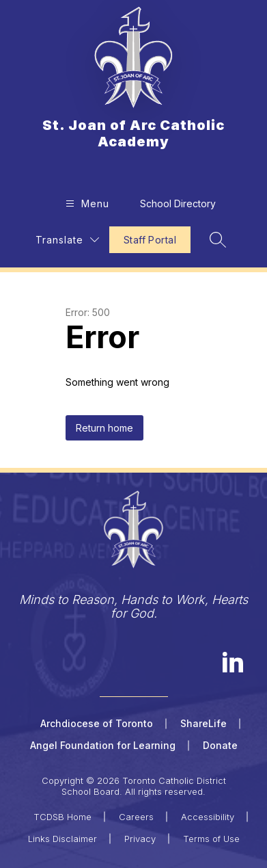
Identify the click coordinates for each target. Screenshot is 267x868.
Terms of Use (211, 839)
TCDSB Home (62, 817)
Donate (220, 745)
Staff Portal (150, 240)
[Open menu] (86, 203)
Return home (104, 428)
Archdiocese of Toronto (97, 723)
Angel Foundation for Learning (103, 745)
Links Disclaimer (62, 839)
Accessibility (208, 817)
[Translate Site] (67, 240)
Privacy (140, 839)
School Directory (178, 203)
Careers (136, 817)
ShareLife (203, 723)
